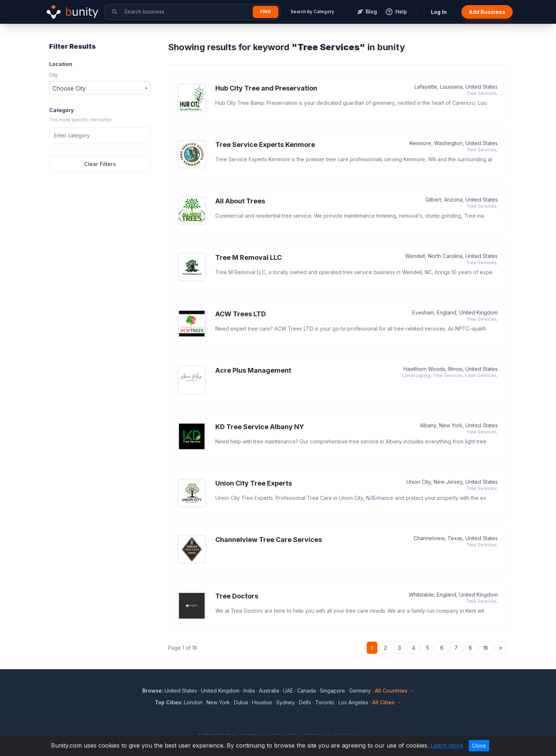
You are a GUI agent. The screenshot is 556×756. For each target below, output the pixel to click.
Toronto (325, 702)
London (193, 702)
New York (218, 702)
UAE (288, 691)
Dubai (241, 702)
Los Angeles (353, 702)
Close (479, 746)
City (53, 75)
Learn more (447, 745)
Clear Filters (100, 164)
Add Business (487, 12)
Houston (262, 702)
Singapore (332, 691)
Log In (439, 12)
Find (266, 12)
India (249, 691)
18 (486, 648)
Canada (306, 691)
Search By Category (312, 12)
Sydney (286, 702)
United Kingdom (220, 691)
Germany (360, 691)
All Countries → (394, 691)
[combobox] (100, 88)
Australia (269, 691)
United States (181, 691)
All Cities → (387, 702)
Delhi (305, 702)
